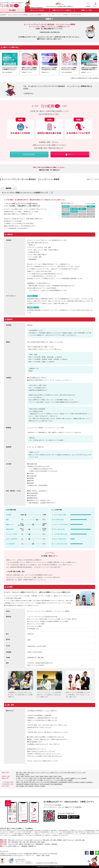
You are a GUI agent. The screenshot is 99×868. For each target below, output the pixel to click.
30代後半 (43, 786)
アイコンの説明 (91, 204)
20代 (17, 786)
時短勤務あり (90, 782)
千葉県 (37, 776)
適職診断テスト (32, 846)
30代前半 (31, 786)
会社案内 (38, 855)
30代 (27, 786)
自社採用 (48, 855)
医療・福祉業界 (48, 778)
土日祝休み (77, 782)
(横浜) (17, 842)
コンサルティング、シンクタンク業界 (53, 780)
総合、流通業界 (68, 780)
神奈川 (13, 842)
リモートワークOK (13, 844)
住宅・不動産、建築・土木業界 (61, 778)
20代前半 (37, 786)
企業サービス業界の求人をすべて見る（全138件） (85, 78)
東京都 (18, 776)
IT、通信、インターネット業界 (24, 778)
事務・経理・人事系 (21, 773)
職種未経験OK (54, 782)
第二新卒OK (25, 782)
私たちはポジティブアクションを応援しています (47, 863)
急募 (32, 784)
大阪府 (22, 776)
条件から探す (3, 844)
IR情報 (43, 855)
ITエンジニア (71, 840)
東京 (9, 842)
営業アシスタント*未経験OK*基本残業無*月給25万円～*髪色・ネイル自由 (89, 69)
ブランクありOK (45, 782)
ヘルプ (47, 6)
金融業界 (72, 778)
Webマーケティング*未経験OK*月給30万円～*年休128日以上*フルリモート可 (49, 69)
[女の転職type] (3, 855)
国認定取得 (54, 844)
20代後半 (22, 786)
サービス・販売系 (49, 773)
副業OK (21, 844)
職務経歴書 (24, 846)
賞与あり (37, 784)
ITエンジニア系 (59, 773)
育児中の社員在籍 (45, 784)
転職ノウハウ (3, 846)
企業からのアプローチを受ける (62, 10)
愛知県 (42, 776)
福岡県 (46, 776)
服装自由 (83, 782)
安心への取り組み (13, 854)
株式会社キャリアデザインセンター (15, 855)
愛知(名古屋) (33, 842)
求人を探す (12, 10)
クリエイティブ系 (80, 773)
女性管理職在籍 (63, 782)
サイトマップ (53, 6)
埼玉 (20, 842)
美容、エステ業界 (38, 780)
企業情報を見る (29, 93)
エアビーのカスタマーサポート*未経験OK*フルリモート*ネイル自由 (10, 69)
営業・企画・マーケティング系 (36, 773)
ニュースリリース (44, 854)
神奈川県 (27, 776)
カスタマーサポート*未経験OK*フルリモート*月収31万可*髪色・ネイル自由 (69, 69)
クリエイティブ (38, 840)
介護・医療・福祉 (80, 840)
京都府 (55, 776)
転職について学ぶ (87, 10)
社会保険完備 (19, 784)
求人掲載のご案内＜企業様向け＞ (65, 6)
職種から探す (3, 840)
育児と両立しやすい (34, 782)
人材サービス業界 (38, 778)
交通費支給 (27, 784)
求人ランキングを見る (37, 10)
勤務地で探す (3, 842)
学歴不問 (70, 782)
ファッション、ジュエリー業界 (24, 780)
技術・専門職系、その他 (22, 775)
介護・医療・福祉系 (69, 773)
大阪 (27, 842)
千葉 (24, 842)
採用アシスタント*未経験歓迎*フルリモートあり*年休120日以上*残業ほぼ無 (30, 69)
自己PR (10, 846)
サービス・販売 (28, 840)
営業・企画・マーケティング (16, 840)
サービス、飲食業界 (81, 778)
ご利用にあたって (4, 854)
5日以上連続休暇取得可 (56, 784)
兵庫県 (51, 776)
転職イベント (17, 846)
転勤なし (18, 782)
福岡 (39, 842)
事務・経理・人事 (48, 840)
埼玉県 (32, 776)
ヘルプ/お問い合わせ (53, 854)
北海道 (60, 776)
